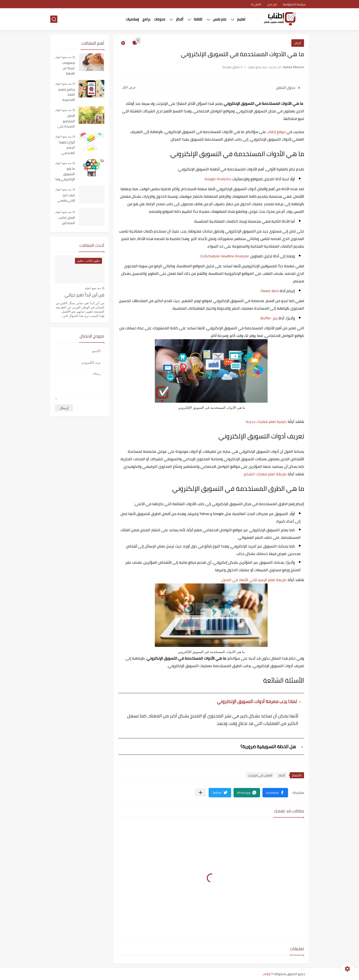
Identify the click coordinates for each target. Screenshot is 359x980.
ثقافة (198, 19)
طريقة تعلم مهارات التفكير (265, 474)
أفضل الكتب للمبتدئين (67, 220)
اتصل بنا (256, 4)
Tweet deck (270, 291)
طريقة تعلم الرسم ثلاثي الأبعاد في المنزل (254, 580)
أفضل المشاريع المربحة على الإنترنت (66, 121)
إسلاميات (132, 19)
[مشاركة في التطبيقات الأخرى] (201, 793)
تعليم (241, 19)
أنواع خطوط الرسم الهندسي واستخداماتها (66, 148)
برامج (146, 19)
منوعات (160, 19)
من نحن (272, 4)
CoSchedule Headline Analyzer (225, 256)
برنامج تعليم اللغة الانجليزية (67, 95)
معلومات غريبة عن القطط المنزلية (68, 68)
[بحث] (54, 19)
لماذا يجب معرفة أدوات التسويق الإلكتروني (257, 701)
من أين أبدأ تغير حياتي (84, 295)
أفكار (179, 19)
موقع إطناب (276, 132)
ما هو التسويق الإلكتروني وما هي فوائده (65, 174)
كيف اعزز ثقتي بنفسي (66, 198)
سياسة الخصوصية (294, 4)
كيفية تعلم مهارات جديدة (266, 421)
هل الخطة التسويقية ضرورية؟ (268, 746)
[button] (275, 793)
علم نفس (220, 19)
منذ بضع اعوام (63, 57)
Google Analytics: (218, 179)
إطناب (266, 974)
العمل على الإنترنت (260, 775)
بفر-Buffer (269, 318)
